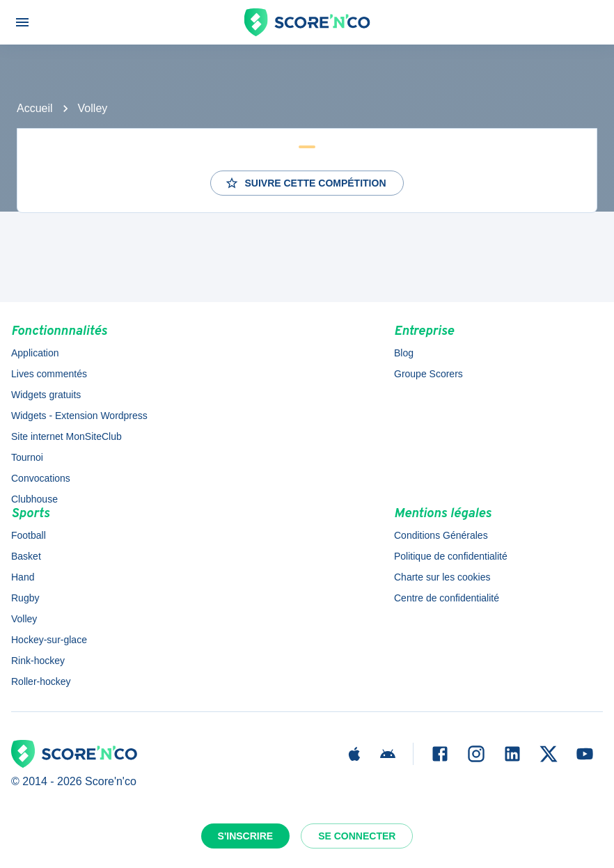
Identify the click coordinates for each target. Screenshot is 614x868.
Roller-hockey (41, 681)
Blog (404, 353)
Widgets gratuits (46, 395)
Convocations (41, 478)
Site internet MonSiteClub (66, 436)
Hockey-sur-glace (49, 640)
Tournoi (27, 457)
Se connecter (357, 836)
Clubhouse (34, 499)
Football (29, 535)
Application (35, 353)
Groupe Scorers (428, 374)
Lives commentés (49, 374)
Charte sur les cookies (442, 577)
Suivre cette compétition (305, 183)
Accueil (35, 108)
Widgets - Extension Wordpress (79, 416)
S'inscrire (246, 836)
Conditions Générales (441, 535)
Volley (93, 108)
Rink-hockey (38, 661)
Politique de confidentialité (451, 556)
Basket (26, 556)
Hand (23, 577)
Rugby (25, 598)
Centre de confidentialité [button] (447, 598)
